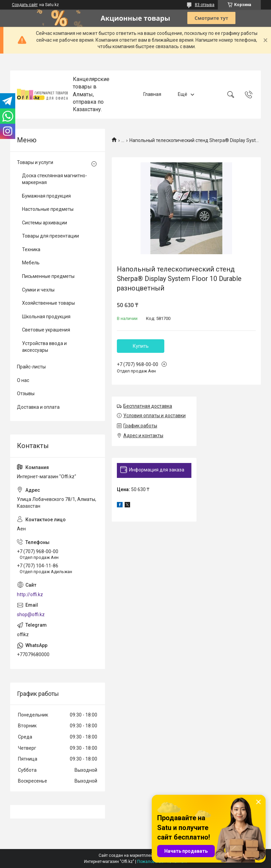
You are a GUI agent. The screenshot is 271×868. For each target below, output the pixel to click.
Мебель (31, 263)
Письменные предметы (48, 276)
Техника (31, 249)
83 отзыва (205, 5)
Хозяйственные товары (48, 303)
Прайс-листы (31, 367)
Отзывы (26, 393)
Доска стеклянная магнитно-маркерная (55, 179)
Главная (152, 94)
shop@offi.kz (31, 614)
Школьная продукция (46, 317)
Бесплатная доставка (148, 406)
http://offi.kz (30, 594)
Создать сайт (25, 5)
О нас (23, 380)
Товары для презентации (50, 236)
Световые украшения (46, 330)
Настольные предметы (48, 209)
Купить (141, 346)
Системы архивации (45, 223)
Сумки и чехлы (38, 290)
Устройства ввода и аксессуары (44, 347)
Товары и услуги (35, 162)
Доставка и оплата (38, 407)
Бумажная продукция (46, 196)
